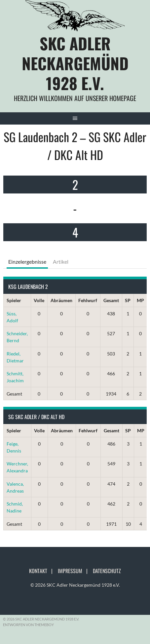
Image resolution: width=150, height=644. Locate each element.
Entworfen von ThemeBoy (28, 625)
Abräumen (61, 300)
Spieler (14, 300)
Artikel (61, 262)
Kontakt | (43, 571)
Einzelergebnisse (27, 262)
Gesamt (111, 300)
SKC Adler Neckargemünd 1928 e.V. (75, 63)
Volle (39, 300)
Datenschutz (107, 571)
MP (140, 300)
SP (128, 300)
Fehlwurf (88, 300)
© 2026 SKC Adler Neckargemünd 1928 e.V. (75, 585)
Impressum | (75, 571)
